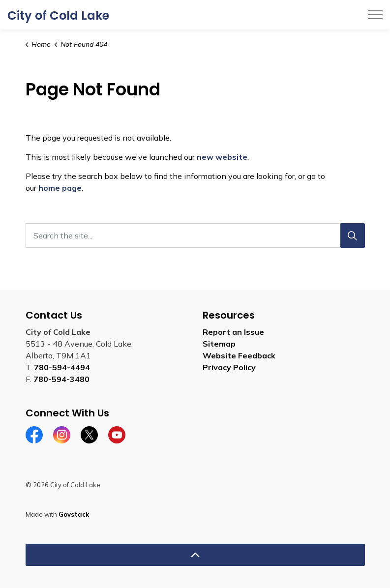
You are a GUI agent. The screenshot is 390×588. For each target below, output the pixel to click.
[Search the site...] (195, 235)
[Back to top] (195, 555)
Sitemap (219, 344)
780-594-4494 (62, 367)
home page (60, 188)
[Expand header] (375, 15)
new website (222, 157)
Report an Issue (233, 332)
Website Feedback (239, 355)
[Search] (353, 235)
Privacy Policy (229, 367)
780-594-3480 (61, 379)
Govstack (74, 514)
